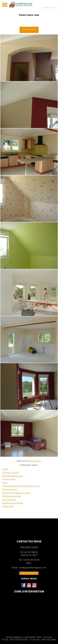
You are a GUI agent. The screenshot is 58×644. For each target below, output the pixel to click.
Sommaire (48, 637)
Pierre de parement (10, 489)
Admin (39, 637)
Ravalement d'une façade (13, 503)
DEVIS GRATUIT (29, 29)
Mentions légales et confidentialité (21, 637)
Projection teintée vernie (12, 496)
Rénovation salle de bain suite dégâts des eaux (21, 486)
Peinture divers (8, 506)
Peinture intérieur (9, 479)
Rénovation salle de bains (13, 476)
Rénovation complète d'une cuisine (16, 493)
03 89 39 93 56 (31, 560)
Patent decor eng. (9, 500)
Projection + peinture (11, 472)
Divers (5, 483)
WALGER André (35, 461)
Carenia (5, 469)
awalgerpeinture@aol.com (33, 568)
